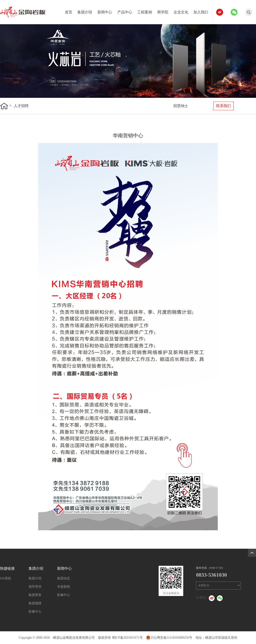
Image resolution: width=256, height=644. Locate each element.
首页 (70, 11)
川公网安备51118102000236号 (169, 638)
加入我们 (202, 11)
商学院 (164, 11)
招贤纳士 (181, 106)
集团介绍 (86, 11)
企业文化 (183, 11)
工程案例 (146, 11)
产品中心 (127, 11)
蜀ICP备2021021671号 (127, 638)
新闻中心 (106, 11)
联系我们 (224, 106)
